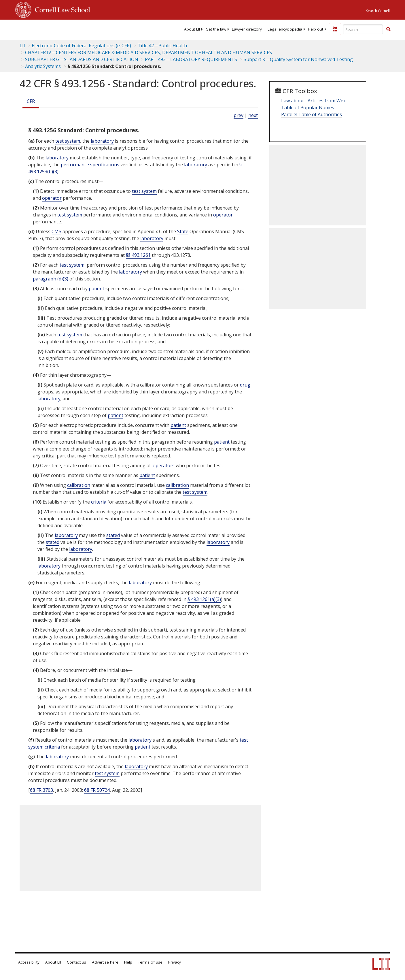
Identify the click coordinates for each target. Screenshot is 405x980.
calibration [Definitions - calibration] (79, 485)
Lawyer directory (247, 29)
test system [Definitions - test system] (68, 141)
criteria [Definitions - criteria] (99, 502)
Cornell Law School (61, 9)
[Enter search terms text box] (363, 29)
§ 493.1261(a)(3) (204, 599)
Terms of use (150, 962)
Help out (316, 29)
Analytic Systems (43, 66)
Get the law (216, 29)
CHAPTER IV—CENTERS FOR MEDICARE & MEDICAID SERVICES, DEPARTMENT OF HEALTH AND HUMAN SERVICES (148, 52)
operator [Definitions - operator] (52, 198)
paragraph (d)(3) (51, 279)
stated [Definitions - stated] (113, 535)
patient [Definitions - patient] (96, 289)
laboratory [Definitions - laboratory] (102, 141)
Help (128, 962)
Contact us (76, 962)
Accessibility (29, 962)
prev (239, 115)
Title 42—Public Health (162, 46)
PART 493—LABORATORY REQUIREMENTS (191, 59)
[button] (388, 29)
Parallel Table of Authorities (312, 114)
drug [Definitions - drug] (245, 385)
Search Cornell (378, 11)
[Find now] (388, 29)
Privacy (175, 962)
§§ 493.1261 (138, 255)
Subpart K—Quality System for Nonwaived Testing (298, 59)
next (253, 115)
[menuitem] (192, 29)
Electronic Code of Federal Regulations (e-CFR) (81, 46)
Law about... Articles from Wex (313, 101)
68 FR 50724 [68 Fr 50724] (97, 790)
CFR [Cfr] (31, 101)
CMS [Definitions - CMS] (56, 231)
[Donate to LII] (335, 29)
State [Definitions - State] (183, 231)
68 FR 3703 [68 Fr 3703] (41, 790)
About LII (192, 29)
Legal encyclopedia (285, 29)
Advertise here (105, 962)
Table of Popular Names (308, 108)
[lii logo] (80, 29)
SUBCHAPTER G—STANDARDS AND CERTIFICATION (82, 59)
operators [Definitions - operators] (164, 465)
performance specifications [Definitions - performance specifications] (90, 165)
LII (22, 46)
